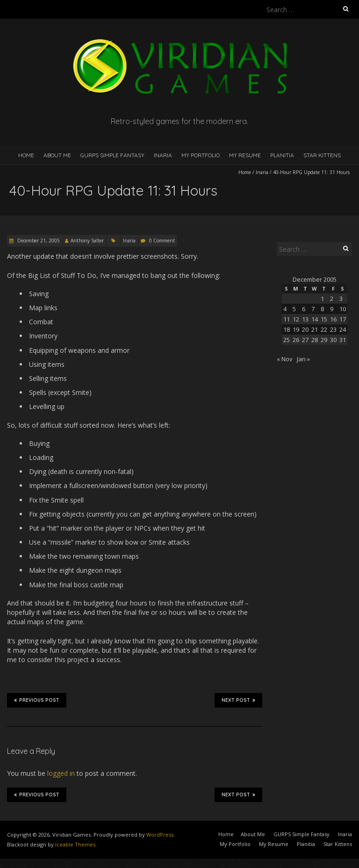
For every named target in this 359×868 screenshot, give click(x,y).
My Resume (245, 155)
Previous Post (37, 700)
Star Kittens (322, 155)
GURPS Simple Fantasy (112, 155)
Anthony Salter (87, 241)
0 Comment (162, 241)
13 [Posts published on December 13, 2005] (305, 319)
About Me (57, 155)
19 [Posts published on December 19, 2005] (296, 329)
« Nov (285, 359)
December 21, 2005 (38, 241)
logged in (61, 773)
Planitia (282, 155)
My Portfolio (201, 155)
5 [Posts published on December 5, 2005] (294, 309)
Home (26, 155)
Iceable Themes (75, 844)
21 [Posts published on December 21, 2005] (315, 329)
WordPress (160, 835)
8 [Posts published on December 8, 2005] (322, 309)
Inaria (163, 155)
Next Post (238, 700)
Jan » (303, 359)
